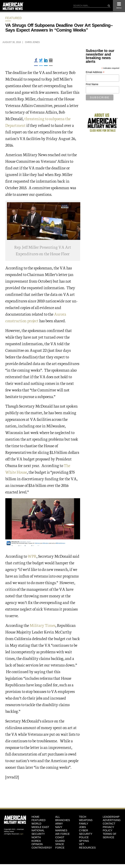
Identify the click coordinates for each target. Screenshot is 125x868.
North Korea (36, 839)
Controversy (41, 848)
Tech (83, 817)
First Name (92, 84)
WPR (32, 556)
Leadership (111, 817)
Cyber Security (86, 832)
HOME (35, 817)
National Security (38, 832)
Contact (109, 824)
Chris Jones (32, 42)
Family (84, 824)
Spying (84, 841)
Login (21, 834)
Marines (61, 830)
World (36, 824)
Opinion (37, 844)
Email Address (95, 72)
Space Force (60, 846)
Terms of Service (109, 836)
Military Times (43, 625)
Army (59, 824)
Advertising (112, 820)
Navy (59, 827)
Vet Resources (87, 846)
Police (84, 837)
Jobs (82, 827)
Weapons (86, 820)
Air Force (62, 834)
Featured (13, 18)
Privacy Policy (108, 829)
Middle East (40, 827)
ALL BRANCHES (62, 819)
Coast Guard (60, 839)
